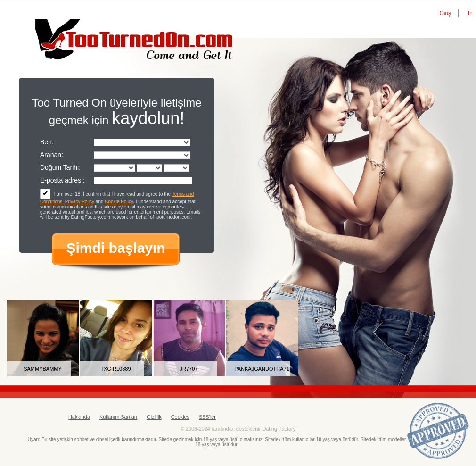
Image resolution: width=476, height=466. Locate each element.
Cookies (180, 417)
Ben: (47, 142)
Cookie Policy (119, 202)
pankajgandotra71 (262, 369)
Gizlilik (154, 417)
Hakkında (79, 417)
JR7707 (189, 369)
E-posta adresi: (62, 180)
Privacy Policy (80, 202)
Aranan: (52, 155)
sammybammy (43, 369)
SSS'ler (207, 417)
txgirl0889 (115, 369)
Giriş (445, 13)
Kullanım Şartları (118, 417)
